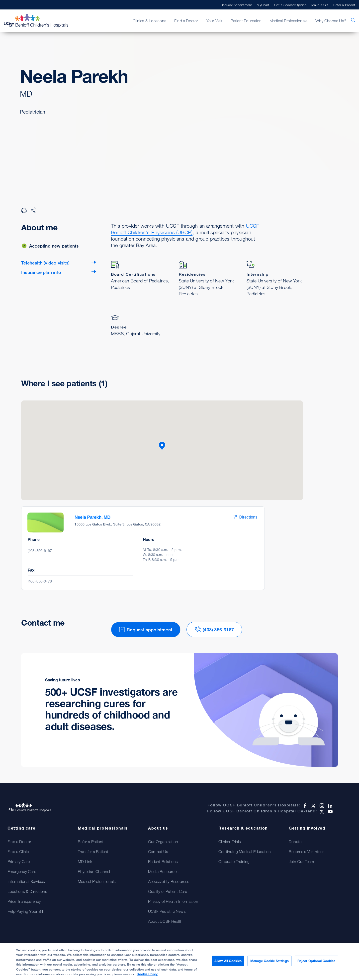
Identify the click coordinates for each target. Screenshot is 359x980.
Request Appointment (236, 5)
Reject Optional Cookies (316, 961)
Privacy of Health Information (173, 901)
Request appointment (55, 137)
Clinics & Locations (149, 21)
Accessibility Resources (169, 881)
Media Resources (163, 871)
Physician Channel (94, 871)
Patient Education (246, 21)
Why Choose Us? (331, 21)
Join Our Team (301, 861)
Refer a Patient (344, 5)
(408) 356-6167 (40, 551)
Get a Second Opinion (290, 5)
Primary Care (19, 861)
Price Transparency (24, 901)
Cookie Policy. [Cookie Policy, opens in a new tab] (147, 974)
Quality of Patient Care (168, 891)
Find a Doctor (186, 21)
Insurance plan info (41, 272)
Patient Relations (163, 861)
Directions (245, 517)
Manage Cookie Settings (269, 961)
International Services (26, 881)
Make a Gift (320, 5)
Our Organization (163, 842)
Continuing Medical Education (245, 851)
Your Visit (214, 21)
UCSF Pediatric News (167, 911)
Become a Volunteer (306, 851)
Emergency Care (22, 871)
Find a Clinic (18, 851)
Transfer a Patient (93, 851)
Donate (295, 842)
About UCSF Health (165, 921)
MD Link (85, 861)
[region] (179, 961)
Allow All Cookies (228, 961)
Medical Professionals (288, 21)
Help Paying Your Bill (26, 911)
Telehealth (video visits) (45, 263)
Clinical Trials (230, 842)
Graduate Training (234, 861)
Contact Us (158, 851)
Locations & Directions (27, 891)
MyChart (263, 5)
